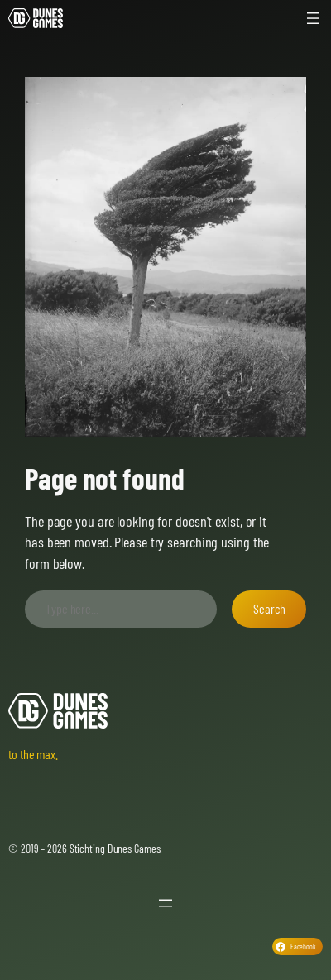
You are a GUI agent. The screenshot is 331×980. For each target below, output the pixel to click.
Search (269, 608)
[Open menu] (313, 18)
